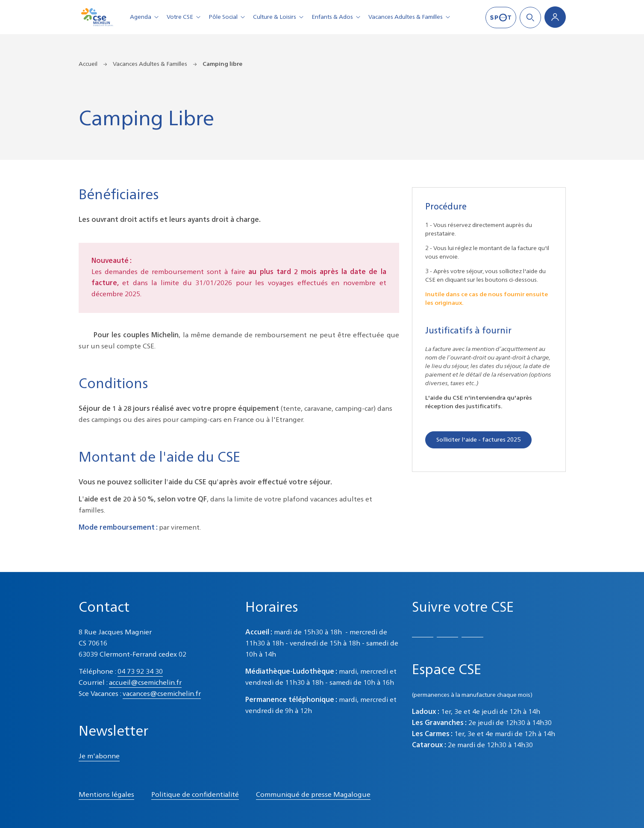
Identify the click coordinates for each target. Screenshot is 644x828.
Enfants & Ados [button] (337, 17)
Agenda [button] (146, 17)
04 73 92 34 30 (140, 672)
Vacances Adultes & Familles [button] (411, 17)
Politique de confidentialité (195, 795)
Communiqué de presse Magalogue (313, 795)
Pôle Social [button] (228, 17)
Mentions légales (106, 795)
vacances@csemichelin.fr (162, 694)
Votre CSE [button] (185, 17)
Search (530, 18)
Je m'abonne (99, 757)
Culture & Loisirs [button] (280, 17)
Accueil (88, 64)
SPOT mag (501, 18)
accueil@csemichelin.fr (145, 683)
